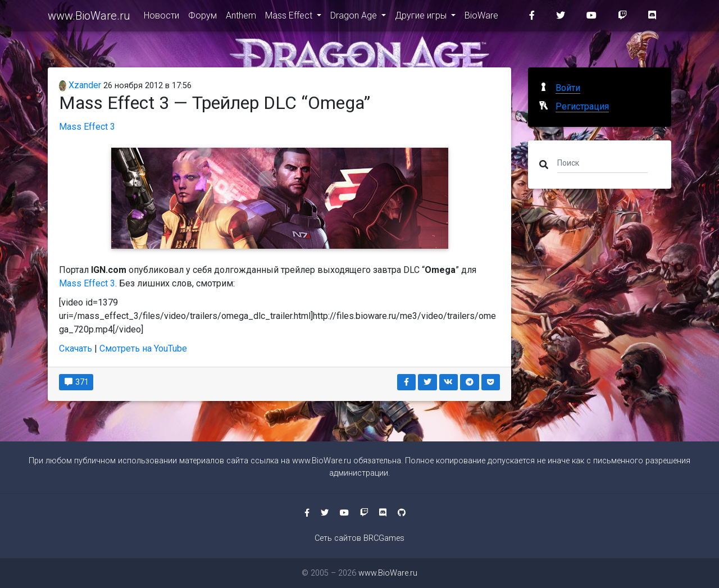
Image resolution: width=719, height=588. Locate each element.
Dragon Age (355, 18)
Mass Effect (290, 18)
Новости (161, 18)
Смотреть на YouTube (143, 348)
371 (76, 382)
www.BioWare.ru (89, 18)
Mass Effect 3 (87, 127)
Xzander (80, 85)
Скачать (76, 348)
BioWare (481, 18)
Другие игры (422, 18)
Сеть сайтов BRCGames (359, 538)
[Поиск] (602, 162)
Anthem (241, 18)
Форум (202, 18)
